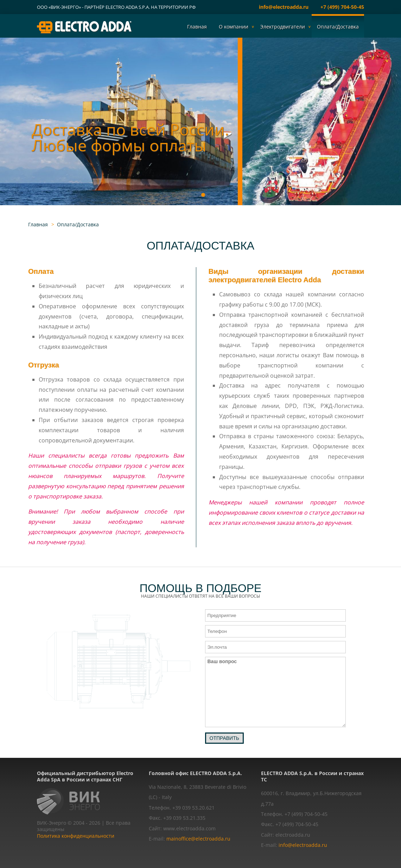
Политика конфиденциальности (76, 836)
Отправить (224, 738)
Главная (197, 27)
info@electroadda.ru (284, 7)
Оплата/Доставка (338, 27)
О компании (234, 27)
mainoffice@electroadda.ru (198, 839)
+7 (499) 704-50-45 (342, 7)
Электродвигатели (283, 27)
